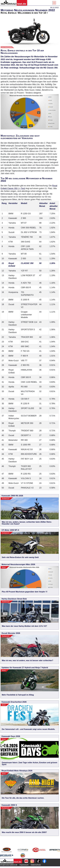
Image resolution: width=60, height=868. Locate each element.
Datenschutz (36, 865)
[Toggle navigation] (54, 3)
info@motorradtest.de (9, 865)
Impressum (24, 865)
